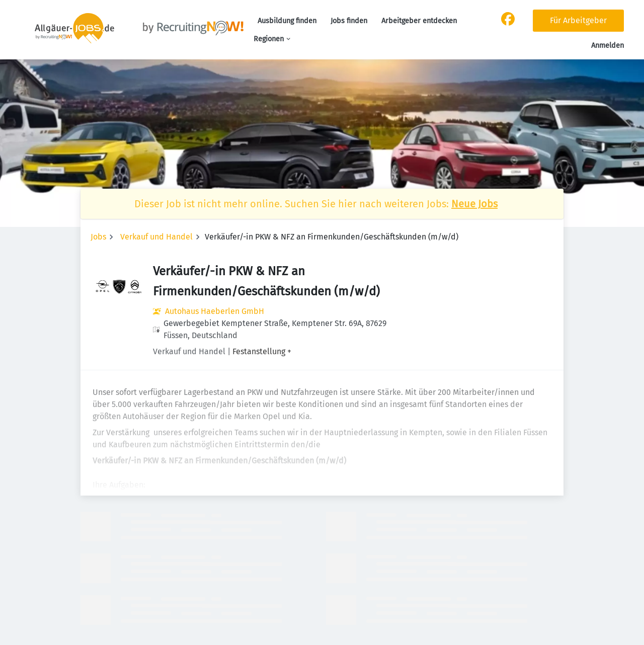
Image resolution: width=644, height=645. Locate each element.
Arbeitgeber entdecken (419, 21)
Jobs (98, 237)
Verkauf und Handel (156, 237)
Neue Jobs (474, 204)
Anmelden (608, 46)
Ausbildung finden (287, 21)
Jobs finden (349, 21)
